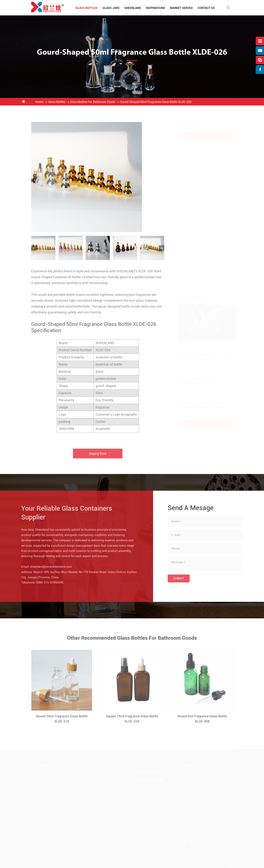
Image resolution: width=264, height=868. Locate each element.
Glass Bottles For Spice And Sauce (205, 162)
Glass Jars (111, 8)
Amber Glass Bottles (196, 257)
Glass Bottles (87, 8)
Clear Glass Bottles (195, 240)
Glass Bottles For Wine (197, 154)
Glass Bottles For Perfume (200, 171)
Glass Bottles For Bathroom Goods (93, 102)
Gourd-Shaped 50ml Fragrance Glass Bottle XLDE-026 (156, 102)
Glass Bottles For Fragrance (201, 197)
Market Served (181, 8)
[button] (34, 248)
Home (39, 102)
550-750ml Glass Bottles (199, 231)
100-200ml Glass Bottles (199, 214)
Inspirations (155, 8)
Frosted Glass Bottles (197, 266)
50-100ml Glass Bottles (198, 206)
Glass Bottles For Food (198, 145)
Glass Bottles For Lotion (198, 180)
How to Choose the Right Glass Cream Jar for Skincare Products (202, 357)
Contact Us (206, 8)
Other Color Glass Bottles (199, 275)
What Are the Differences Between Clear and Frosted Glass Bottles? (203, 381)
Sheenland (133, 8)
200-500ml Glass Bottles (199, 223)
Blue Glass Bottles (195, 249)
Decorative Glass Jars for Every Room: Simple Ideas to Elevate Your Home (199, 405)
